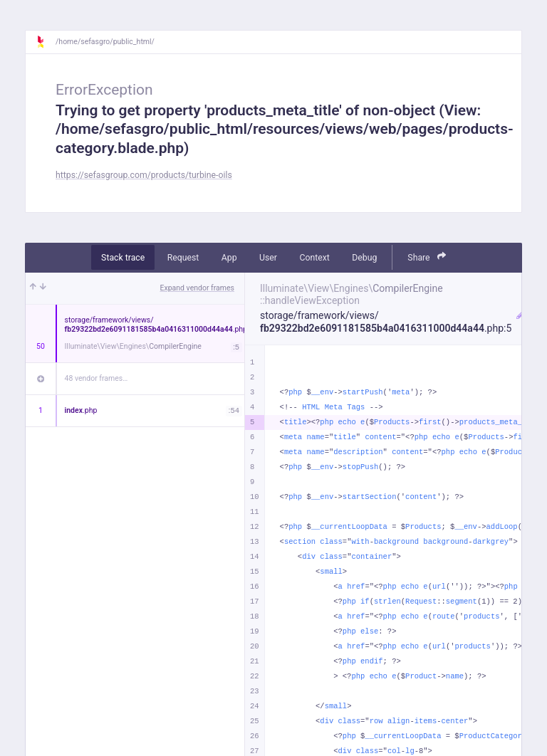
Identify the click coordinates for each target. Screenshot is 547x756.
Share (427, 257)
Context (314, 258)
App (229, 258)
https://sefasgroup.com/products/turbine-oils (144, 175)
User (268, 258)
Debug (364, 258)
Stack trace (123, 258)
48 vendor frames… (97, 378)
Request (183, 258)
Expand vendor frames (197, 288)
